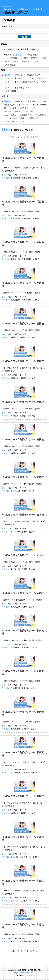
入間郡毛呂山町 (10, 65)
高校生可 (19, 111)
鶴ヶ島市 (26, 61)
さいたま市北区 (32, 55)
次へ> (35, 137)
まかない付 (37, 108)
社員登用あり (9, 105)
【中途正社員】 (10, 91)
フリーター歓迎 (10, 118)
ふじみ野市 (38, 61)
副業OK (24, 122)
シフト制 (42, 101)
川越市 (25, 58)
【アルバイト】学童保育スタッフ (18, 88)
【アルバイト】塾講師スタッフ (27, 75)
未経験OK (18, 101)
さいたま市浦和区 (11, 58)
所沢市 (34, 58)
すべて (18, 55)
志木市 (16, 61)
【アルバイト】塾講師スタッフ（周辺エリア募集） (25, 78)
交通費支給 (31, 101)
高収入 (23, 118)
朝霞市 (7, 61)
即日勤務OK (41, 115)
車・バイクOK (10, 108)
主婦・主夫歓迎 (10, 122)
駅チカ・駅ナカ (39, 105)
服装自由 (8, 111)
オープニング (24, 105)
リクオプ (29, 975)
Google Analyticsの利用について (24, 973)
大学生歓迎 (24, 108)
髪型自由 (29, 111)
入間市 (43, 58)
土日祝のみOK (26, 115)
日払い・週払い (10, 115)
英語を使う (34, 118)
